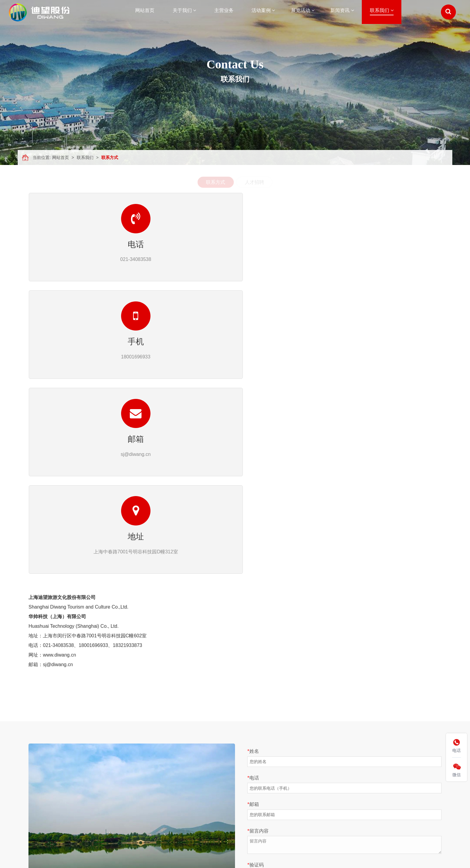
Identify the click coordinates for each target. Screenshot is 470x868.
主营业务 (38, 778)
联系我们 (85, 157)
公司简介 (105, 770)
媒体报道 (237, 778)
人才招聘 (254, 182)
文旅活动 (171, 770)
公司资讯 (237, 770)
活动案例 (38, 787)
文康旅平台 (107, 778)
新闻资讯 (38, 804)
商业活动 (171, 778)
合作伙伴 (105, 787)
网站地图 (38, 820)
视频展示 (105, 795)
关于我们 (38, 770)
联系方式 (110, 157)
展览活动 (38, 795)
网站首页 (61, 157)
